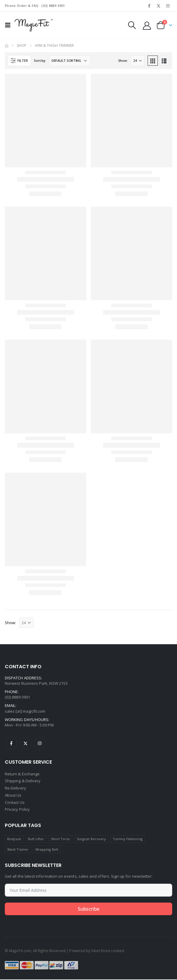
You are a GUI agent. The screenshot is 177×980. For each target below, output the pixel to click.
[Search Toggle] (132, 25)
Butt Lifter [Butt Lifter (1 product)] (36, 839)
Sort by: (40, 60)
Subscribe (88, 909)
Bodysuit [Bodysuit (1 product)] (14, 839)
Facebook (11, 743)
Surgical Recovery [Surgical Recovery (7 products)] (91, 839)
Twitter (25, 743)
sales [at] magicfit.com (25, 711)
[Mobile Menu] (10, 25)
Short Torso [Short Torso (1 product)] (61, 839)
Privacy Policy (17, 810)
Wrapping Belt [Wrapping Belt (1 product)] (47, 850)
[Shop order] (70, 61)
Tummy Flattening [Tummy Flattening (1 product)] (128, 839)
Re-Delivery (15, 789)
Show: (123, 60)
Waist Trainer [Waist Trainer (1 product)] (18, 850)
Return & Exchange (22, 774)
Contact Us (15, 803)
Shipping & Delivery (23, 781)
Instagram (40, 743)
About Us (13, 796)
